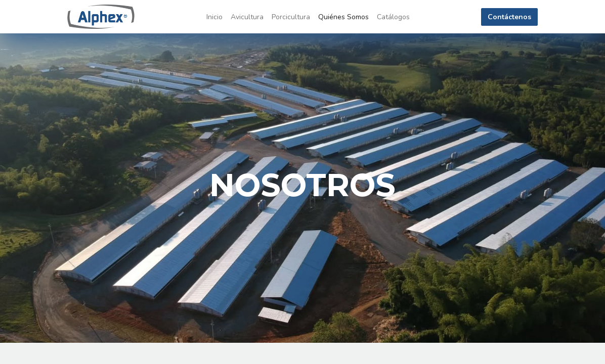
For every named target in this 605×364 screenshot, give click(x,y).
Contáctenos (509, 17)
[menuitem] (214, 17)
